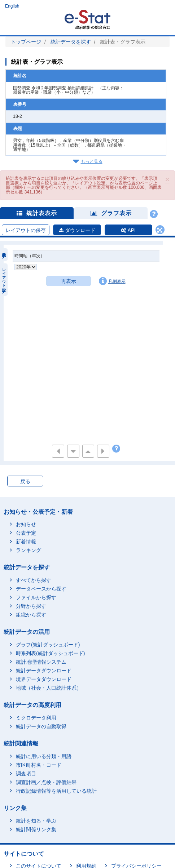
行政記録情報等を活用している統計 (56, 791)
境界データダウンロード (44, 679)
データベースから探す (41, 589)
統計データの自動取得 (41, 726)
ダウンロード (77, 230)
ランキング (29, 550)
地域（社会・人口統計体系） (49, 688)
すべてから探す (34, 580)
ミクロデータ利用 (36, 718)
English (12, 6)
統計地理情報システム (41, 662)
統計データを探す (71, 42)
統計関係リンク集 (36, 829)
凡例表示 (112, 281)
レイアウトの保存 (26, 230)
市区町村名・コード (39, 765)
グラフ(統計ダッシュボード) (48, 645)
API (128, 230)
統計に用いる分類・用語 (44, 756)
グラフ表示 (111, 213)
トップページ (26, 42)
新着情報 (26, 542)
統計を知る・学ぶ (36, 821)
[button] (167, 179)
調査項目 (26, 774)
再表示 (69, 281)
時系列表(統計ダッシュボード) (50, 653)
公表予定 (26, 533)
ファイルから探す (36, 597)
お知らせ (26, 524)
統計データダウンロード (44, 671)
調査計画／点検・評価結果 (46, 782)
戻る (25, 481)
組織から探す (31, 615)
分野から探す (31, 606)
